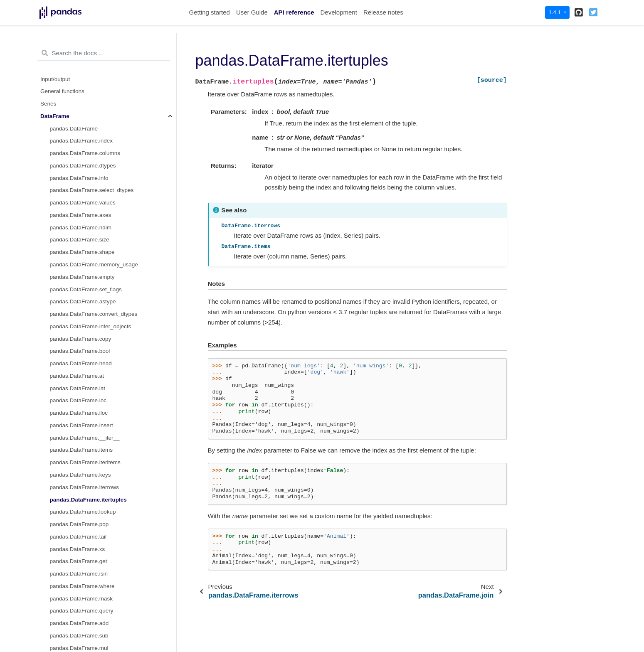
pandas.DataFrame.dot (79, 328)
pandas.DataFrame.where (82, 193)
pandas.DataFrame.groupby (85, 613)
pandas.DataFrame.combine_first (91, 527)
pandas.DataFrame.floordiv (84, 292)
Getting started (210, 12)
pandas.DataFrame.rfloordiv (85, 403)
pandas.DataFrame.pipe (80, 564)
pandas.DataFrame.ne (78, 489)
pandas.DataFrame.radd (80, 341)
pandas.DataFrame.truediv (83, 279)
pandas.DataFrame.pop (79, 131)
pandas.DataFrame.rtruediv (84, 390)
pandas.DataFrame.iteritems (85, 69)
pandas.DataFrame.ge (78, 477)
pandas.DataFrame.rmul (80, 366)
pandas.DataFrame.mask (81, 205)
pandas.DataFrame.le (77, 465)
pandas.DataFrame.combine (85, 514)
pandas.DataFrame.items (81, 56)
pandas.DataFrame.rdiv (79, 378)
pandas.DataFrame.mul (79, 255)
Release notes (383, 12)
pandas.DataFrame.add (79, 230)
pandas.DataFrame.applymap (87, 551)
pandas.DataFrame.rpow (81, 427)
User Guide (252, 12)
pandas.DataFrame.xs (78, 156)
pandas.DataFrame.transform (86, 601)
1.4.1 (556, 12)
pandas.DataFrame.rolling (82, 626)
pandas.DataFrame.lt (76, 440)
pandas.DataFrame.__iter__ (85, 44)
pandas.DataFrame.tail (78, 143)
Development (338, 12)
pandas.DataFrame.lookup (83, 118)
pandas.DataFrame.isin (79, 180)
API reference (294, 12)
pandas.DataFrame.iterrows (85, 94)
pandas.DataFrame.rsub (80, 353)
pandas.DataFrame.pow (80, 316)
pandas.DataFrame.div (78, 267)
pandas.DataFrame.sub (79, 242)
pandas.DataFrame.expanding (88, 638)
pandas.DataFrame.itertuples (88, 106)
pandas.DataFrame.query (82, 217)
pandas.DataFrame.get (79, 168)
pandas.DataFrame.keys (80, 81)
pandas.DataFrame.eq (78, 502)
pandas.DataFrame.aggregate (87, 588)
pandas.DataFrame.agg (79, 576)
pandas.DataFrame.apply (81, 539)
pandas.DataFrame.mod (80, 304)
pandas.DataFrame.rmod (81, 415)
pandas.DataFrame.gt (77, 452)
